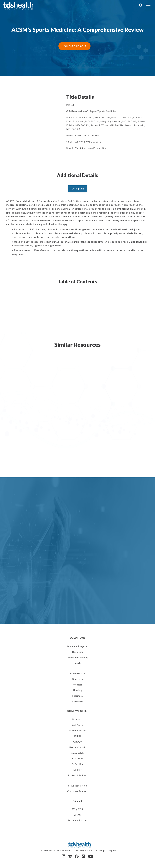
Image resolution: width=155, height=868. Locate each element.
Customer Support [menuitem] (78, 791)
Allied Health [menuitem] (78, 673)
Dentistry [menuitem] (78, 679)
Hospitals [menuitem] (78, 652)
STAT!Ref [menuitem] (77, 758)
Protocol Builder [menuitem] (77, 775)
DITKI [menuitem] (78, 736)
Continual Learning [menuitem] (78, 657)
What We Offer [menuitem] (78, 711)
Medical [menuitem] (77, 685)
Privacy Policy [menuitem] (84, 850)
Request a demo (73, 46)
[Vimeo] (70, 856)
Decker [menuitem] (77, 770)
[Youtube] (91, 856)
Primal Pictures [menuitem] (78, 730)
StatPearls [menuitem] (77, 725)
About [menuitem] (77, 801)
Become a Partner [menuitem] (78, 820)
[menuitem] (78, 670)
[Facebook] (77, 856)
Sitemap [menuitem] (100, 850)
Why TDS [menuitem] (77, 809)
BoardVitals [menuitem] (78, 753)
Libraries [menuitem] (77, 663)
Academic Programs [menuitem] (78, 646)
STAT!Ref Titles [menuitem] (78, 786)
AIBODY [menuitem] (77, 742)
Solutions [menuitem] (77, 638)
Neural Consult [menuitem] (77, 747)
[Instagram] (83, 856)
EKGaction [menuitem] (78, 764)
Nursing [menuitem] (78, 690)
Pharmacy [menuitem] (77, 696)
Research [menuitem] (78, 701)
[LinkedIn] (63, 856)
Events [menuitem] (77, 815)
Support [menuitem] (113, 850)
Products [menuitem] (77, 719)
